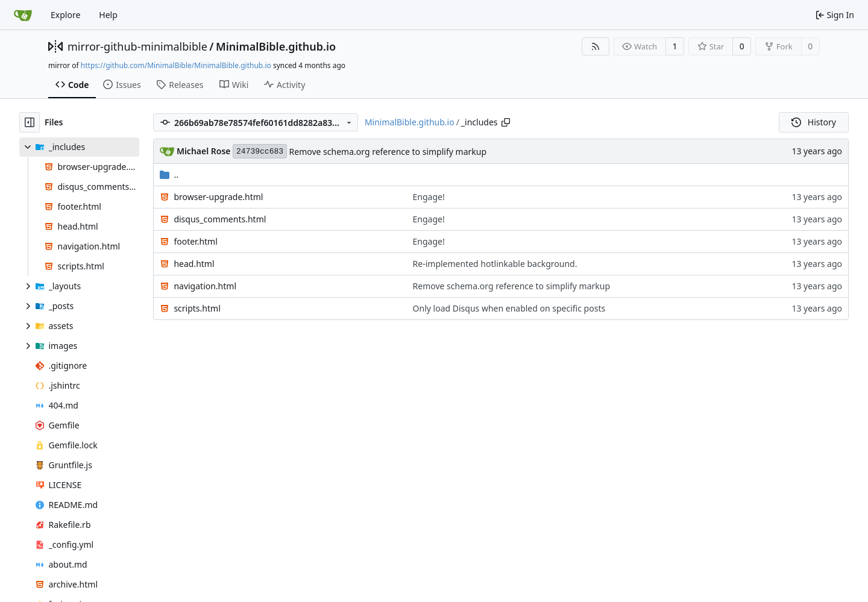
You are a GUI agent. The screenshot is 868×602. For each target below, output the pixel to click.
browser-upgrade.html (218, 197)
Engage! (429, 197)
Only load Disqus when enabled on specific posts (509, 308)
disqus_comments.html (220, 219)
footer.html (195, 241)
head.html (194, 264)
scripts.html (197, 308)
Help (108, 15)
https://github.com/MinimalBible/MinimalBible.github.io (176, 65)
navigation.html (205, 286)
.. (169, 174)
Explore (65, 15)
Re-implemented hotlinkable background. (495, 264)
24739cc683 (260, 152)
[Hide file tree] (30, 122)
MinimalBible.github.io (276, 46)
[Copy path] (506, 122)
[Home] (23, 15)
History (814, 122)
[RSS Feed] (596, 46)
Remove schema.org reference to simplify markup (388, 152)
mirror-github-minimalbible (137, 46)
